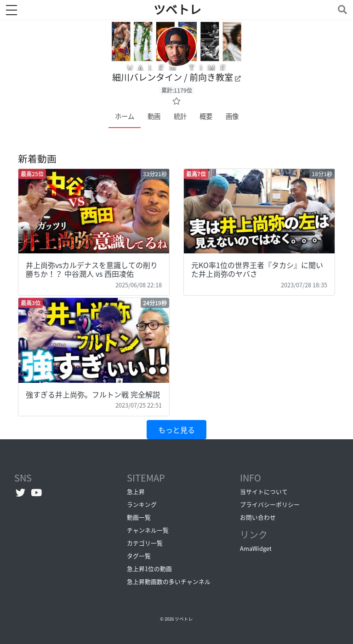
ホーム (125, 116)
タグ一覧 (139, 556)
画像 (232, 116)
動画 (154, 116)
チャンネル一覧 (148, 530)
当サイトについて (264, 491)
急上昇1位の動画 (149, 568)
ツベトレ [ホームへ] (177, 10)
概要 (206, 116)
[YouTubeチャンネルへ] (37, 493)
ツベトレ (184, 619)
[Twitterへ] (20, 493)
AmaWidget (256, 548)
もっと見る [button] (176, 430)
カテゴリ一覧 (145, 543)
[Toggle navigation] (341, 9)
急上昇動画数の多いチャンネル (169, 581)
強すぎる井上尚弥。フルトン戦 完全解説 (93, 394)
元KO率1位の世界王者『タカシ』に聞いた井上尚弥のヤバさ (257, 269)
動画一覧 (139, 517)
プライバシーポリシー (270, 504)
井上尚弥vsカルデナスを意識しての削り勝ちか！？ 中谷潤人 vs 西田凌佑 (92, 269)
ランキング (142, 504)
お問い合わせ (258, 517)
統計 (180, 116)
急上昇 (136, 491)
